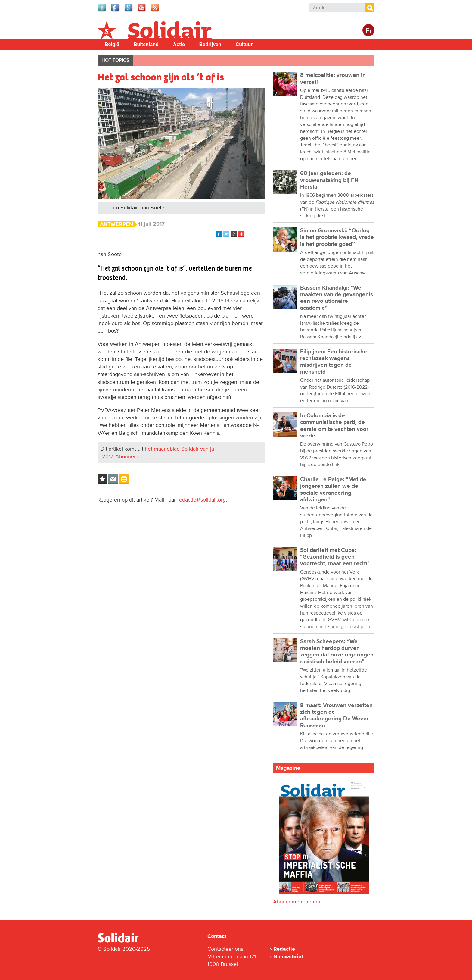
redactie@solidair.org (202, 500)
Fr (369, 31)
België (112, 44)
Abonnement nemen (297, 902)
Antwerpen (116, 224)
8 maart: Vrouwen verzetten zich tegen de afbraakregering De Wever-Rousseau (336, 715)
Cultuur (244, 44)
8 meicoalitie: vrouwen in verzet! (333, 78)
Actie (179, 44)
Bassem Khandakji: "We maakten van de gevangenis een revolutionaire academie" (337, 298)
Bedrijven (210, 44)
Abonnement (131, 456)
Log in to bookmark (102, 479)
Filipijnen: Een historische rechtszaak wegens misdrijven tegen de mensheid (334, 362)
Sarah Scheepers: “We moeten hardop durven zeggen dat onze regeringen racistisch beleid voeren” (337, 652)
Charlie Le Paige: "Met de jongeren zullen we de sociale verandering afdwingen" (333, 490)
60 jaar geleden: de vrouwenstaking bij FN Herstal (329, 180)
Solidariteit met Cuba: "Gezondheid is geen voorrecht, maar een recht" (335, 557)
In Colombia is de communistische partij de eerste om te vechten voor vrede (334, 426)
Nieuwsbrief (288, 957)
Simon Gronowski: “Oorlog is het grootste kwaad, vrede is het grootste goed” (337, 237)
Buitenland (146, 44)
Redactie (284, 949)
